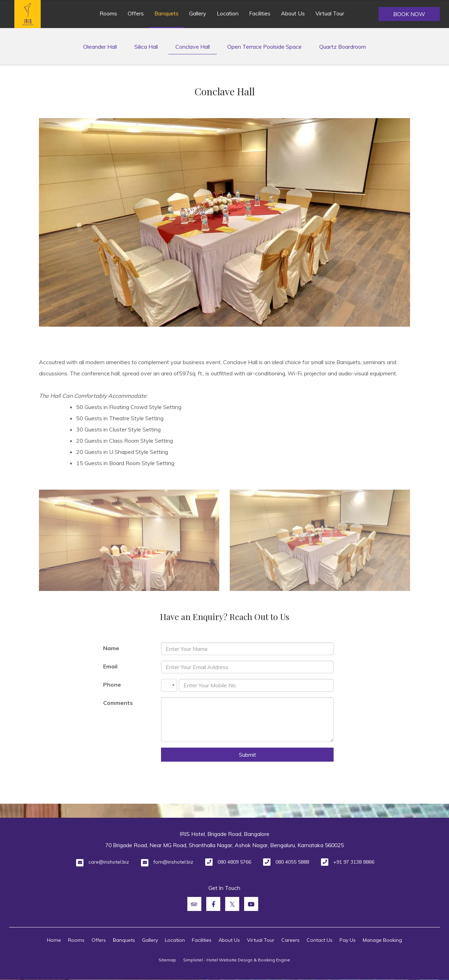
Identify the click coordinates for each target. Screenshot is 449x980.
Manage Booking (382, 940)
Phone (112, 685)
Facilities (260, 13)
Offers (136, 13)
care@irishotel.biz (109, 862)
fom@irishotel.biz (173, 862)
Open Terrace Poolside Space (264, 47)
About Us (293, 13)
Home (54, 940)
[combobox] (169, 685)
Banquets (166, 13)
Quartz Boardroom (343, 47)
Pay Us (348, 940)
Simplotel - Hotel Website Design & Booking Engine (237, 960)
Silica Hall (146, 47)
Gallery (198, 13)
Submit (247, 755)
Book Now (409, 14)
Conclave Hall (193, 47)
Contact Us (320, 940)
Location (228, 13)
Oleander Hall (100, 47)
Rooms (108, 13)
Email (110, 666)
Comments (118, 703)
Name (111, 648)
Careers (290, 940)
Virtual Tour (330, 13)
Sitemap (167, 960)
